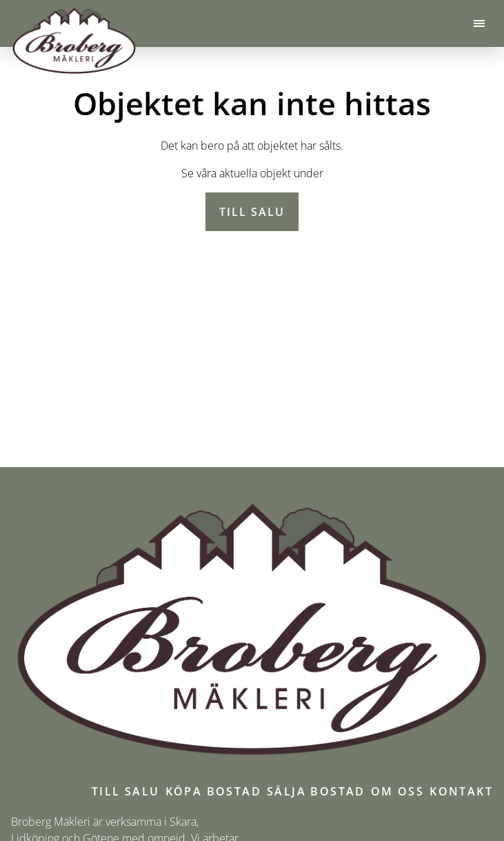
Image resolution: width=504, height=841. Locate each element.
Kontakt (461, 791)
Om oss (397, 791)
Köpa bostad (213, 791)
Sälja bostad (316, 791)
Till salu (252, 212)
